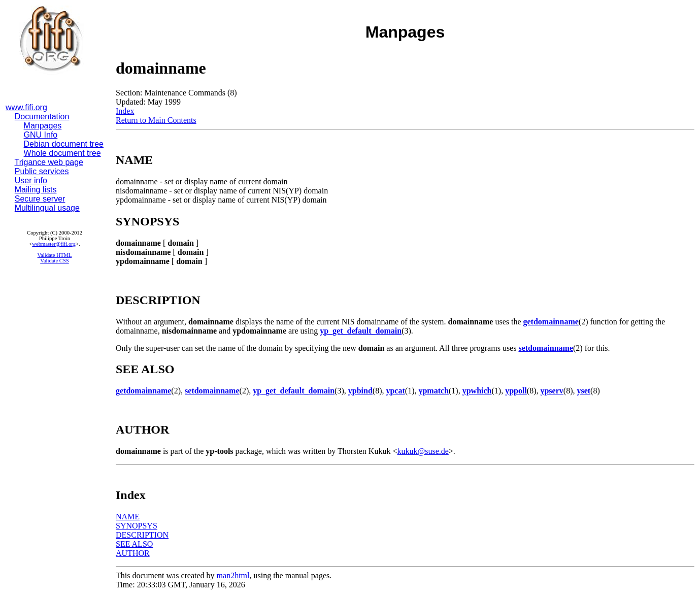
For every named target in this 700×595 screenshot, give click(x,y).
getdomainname (551, 322)
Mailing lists (36, 190)
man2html (233, 575)
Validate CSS (55, 261)
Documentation (42, 117)
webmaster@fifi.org (54, 244)
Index (125, 111)
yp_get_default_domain (361, 331)
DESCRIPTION (142, 535)
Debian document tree (64, 144)
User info (31, 180)
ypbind (360, 391)
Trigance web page (49, 162)
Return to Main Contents (156, 120)
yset (584, 391)
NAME (128, 517)
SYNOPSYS (137, 526)
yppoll (516, 391)
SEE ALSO (134, 544)
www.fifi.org (26, 107)
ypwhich (477, 391)
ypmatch (434, 391)
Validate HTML (55, 255)
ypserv (552, 391)
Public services (42, 171)
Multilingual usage (47, 208)
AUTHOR (133, 553)
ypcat (395, 391)
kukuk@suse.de (423, 451)
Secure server (40, 199)
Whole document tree (62, 153)
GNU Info (41, 135)
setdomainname (546, 348)
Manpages (43, 126)
